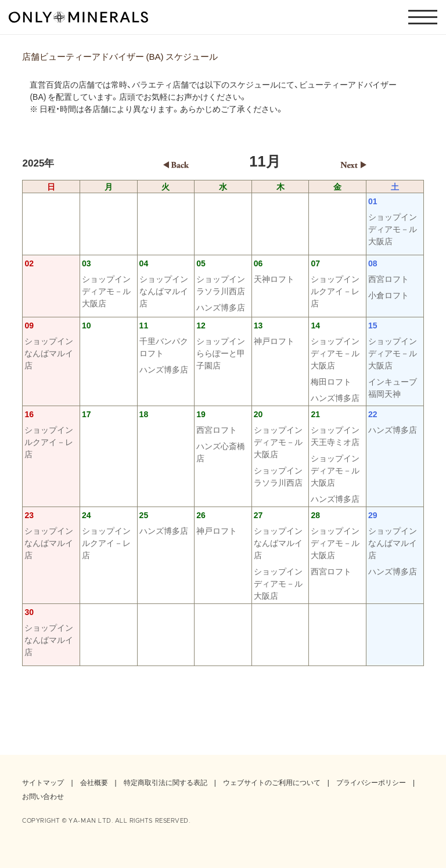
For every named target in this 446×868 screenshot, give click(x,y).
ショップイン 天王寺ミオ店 (337, 435)
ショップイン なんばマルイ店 (166, 291)
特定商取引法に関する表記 (166, 782)
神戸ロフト (274, 341)
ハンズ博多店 (221, 307)
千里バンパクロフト (164, 347)
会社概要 (94, 782)
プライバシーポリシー (371, 782)
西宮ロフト (389, 279)
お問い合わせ (43, 796)
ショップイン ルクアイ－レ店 (337, 291)
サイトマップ (43, 782)
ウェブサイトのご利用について (272, 782)
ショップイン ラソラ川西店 (223, 285)
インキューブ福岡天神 (393, 387)
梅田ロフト (331, 381)
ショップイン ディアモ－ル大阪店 (395, 229)
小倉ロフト (389, 295)
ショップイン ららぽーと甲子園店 (223, 353)
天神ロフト (274, 279)
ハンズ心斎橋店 (221, 452)
